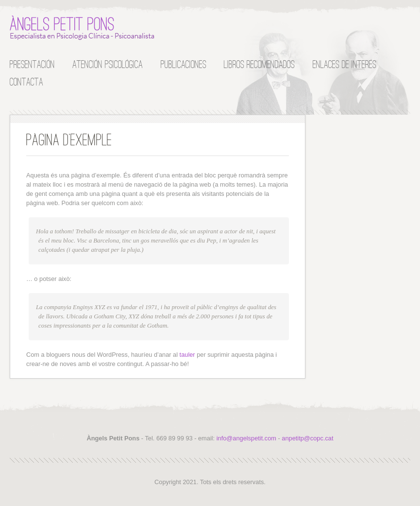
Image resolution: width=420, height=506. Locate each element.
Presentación (32, 64)
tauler (187, 355)
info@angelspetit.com (246, 438)
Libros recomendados (259, 64)
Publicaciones (184, 64)
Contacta (26, 81)
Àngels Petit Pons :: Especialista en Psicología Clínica (83, 28)
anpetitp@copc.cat (307, 438)
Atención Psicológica (108, 64)
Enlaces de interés (344, 64)
